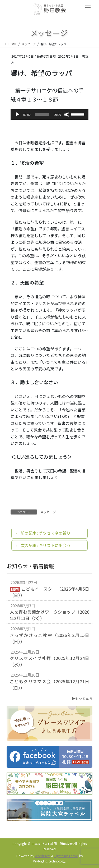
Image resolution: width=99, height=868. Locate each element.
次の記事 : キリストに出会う (46, 545)
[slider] (42, 114)
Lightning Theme (66, 856)
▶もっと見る (82, 698)
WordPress (43, 856)
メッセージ (48, 512)
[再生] (17, 114)
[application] (49, 114)
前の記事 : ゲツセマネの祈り (46, 533)
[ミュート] (67, 114)
